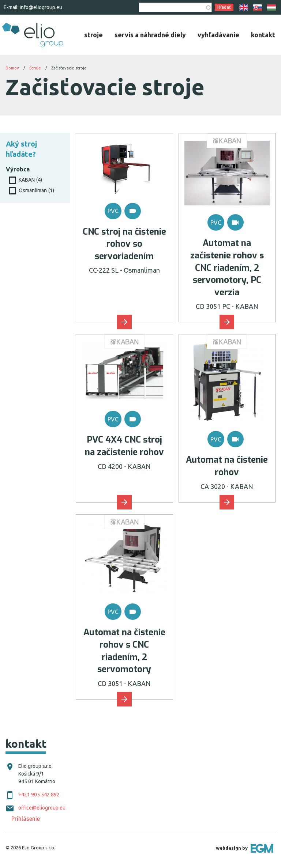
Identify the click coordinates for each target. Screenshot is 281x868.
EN (244, 7)
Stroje (35, 68)
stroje (93, 35)
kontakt (263, 35)
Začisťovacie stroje (69, 68)
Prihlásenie (26, 819)
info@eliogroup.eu (41, 7)
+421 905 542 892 (39, 795)
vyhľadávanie (218, 35)
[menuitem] (93, 35)
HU (271, 7)
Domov (12, 68)
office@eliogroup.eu (42, 808)
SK (258, 7)
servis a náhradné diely (150, 35)
